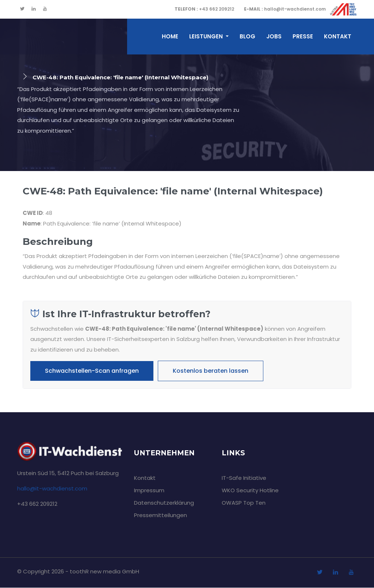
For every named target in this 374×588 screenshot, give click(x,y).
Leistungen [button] (207, 36)
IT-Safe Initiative (244, 478)
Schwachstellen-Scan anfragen (92, 371)
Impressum (149, 491)
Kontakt (338, 36)
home (170, 36)
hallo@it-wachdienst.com (285, 9)
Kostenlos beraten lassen (211, 371)
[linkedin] (34, 9)
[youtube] (45, 9)
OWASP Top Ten (244, 503)
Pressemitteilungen (161, 515)
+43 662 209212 (204, 9)
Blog (247, 36)
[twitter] (22, 9)
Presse (303, 36)
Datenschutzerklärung (164, 503)
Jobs (274, 36)
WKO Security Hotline (250, 491)
